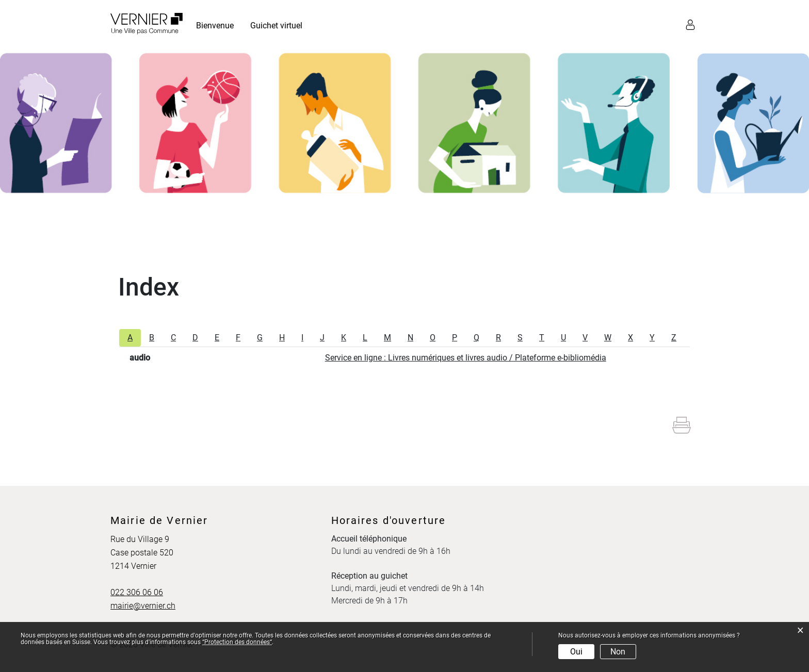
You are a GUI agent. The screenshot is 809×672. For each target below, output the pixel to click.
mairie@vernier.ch (143, 606)
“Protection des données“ (237, 642)
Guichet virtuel (276, 26)
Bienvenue (215, 26)
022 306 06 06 (137, 592)
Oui (576, 652)
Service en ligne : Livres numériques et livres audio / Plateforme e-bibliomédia (466, 358)
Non (618, 652)
